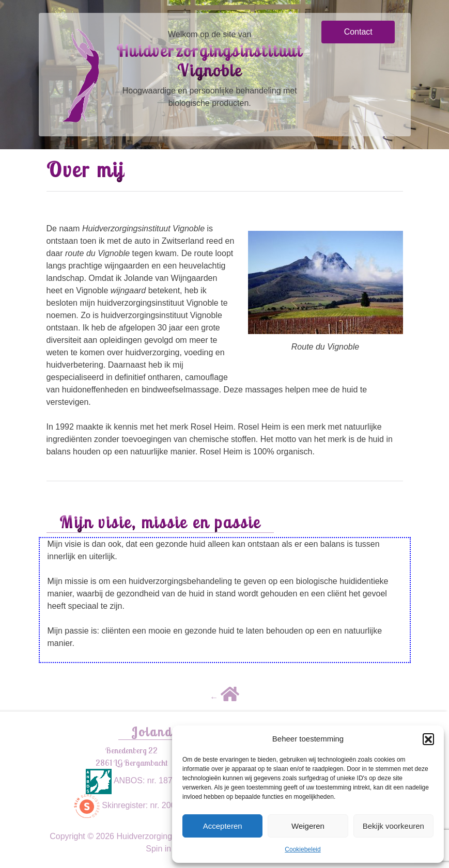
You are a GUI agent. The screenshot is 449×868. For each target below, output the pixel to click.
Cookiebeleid (303, 849)
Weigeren (308, 826)
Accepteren (223, 826)
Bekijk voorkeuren (393, 826)
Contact (358, 32)
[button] (428, 739)
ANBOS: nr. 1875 (131, 780)
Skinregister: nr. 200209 (131, 805)
